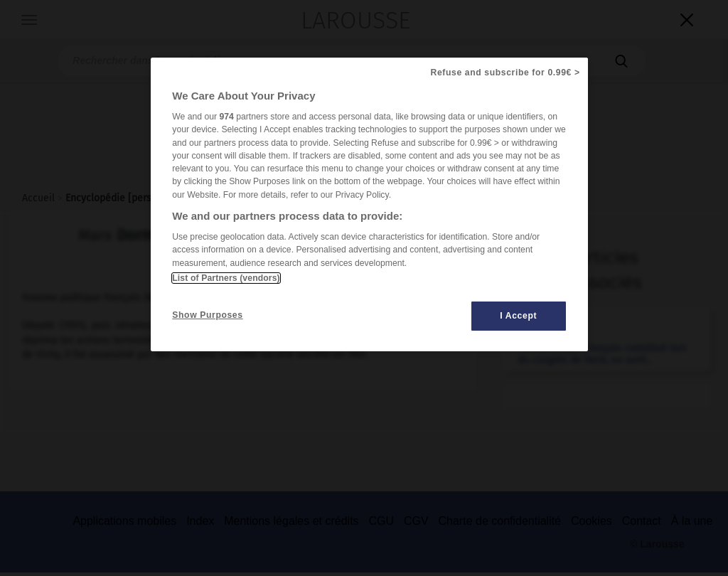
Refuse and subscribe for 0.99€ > (505, 73)
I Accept (518, 316)
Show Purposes (207, 315)
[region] (369, 204)
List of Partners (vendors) (226, 278)
